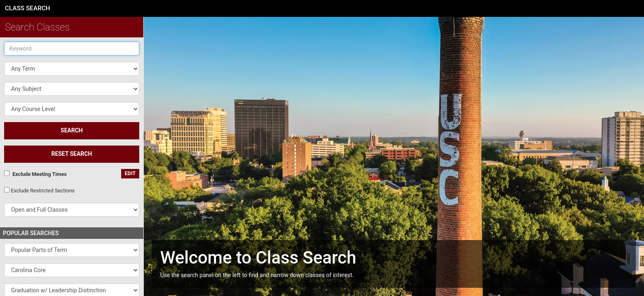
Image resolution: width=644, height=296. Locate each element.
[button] (72, 89)
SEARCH (72, 130)
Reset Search (72, 154)
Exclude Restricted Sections (43, 191)
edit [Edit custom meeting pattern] (130, 173)
